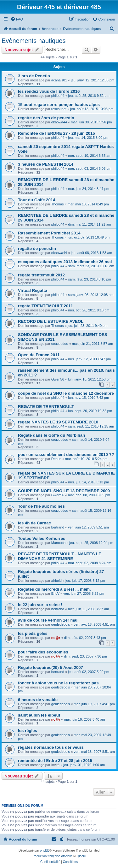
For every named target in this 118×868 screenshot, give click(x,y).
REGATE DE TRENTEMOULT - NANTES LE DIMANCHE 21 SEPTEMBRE (60, 556)
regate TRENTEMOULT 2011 (45, 306)
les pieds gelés (33, 633)
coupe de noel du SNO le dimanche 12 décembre (66, 393)
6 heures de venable (38, 700)
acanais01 (59, 80)
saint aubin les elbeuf (39, 715)
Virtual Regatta (33, 290)
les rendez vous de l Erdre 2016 (49, 91)
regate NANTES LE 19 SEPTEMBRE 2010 (58, 422)
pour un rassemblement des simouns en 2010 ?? (66, 455)
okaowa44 (59, 122)
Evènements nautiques (34, 41)
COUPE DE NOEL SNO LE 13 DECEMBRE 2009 (64, 491)
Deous (56, 459)
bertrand (58, 527)
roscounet (59, 109)
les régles (28, 731)
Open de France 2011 (39, 355)
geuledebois (61, 624)
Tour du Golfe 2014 (37, 200)
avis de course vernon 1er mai (48, 620)
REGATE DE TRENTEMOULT (46, 407)
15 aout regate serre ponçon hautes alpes (59, 105)
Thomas (58, 204)
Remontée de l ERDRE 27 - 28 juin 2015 (56, 133)
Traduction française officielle (52, 856)
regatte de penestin (37, 248)
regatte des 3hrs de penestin (46, 118)
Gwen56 (58, 379)
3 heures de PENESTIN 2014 (46, 164)
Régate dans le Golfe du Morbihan (51, 435)
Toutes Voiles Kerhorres (42, 538)
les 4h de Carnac (34, 523)
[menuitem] (17, 19)
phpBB (45, 850)
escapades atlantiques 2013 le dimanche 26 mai (65, 262)
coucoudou (60, 344)
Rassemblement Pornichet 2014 (49, 233)
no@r (56, 638)
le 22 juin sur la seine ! (40, 605)
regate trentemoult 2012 (41, 275)
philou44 (58, 96)
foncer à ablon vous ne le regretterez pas (58, 683)
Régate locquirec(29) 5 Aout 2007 (51, 667)
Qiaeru (81, 856)
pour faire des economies (43, 652)
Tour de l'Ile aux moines (41, 506)
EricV (55, 593)
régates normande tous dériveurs (51, 747)
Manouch (58, 543)
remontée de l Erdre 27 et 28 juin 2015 (55, 761)
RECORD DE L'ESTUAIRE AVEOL (51, 321)
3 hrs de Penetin (34, 76)
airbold (56, 581)
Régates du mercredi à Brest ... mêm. (54, 589)
